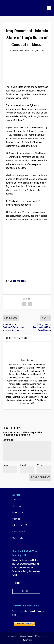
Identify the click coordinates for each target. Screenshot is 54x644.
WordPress (27, 640)
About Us (16, 500)
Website (41, 465)
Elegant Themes (27, 636)
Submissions (18, 519)
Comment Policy (19, 532)
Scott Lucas (24, 51)
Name (6, 465)
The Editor (17, 506)
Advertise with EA (20, 525)
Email (23, 465)
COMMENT (8, 440)
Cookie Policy (18, 538)
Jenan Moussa (18, 281)
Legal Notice (18, 512)
